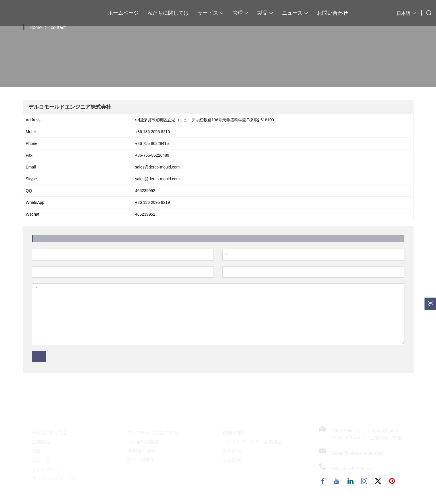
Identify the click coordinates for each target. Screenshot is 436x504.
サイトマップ (45, 469)
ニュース (295, 13)
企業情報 (41, 442)
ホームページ (123, 13)
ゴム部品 (232, 460)
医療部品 (232, 451)
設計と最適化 (141, 460)
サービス (211, 13)
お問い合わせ (333, 13)
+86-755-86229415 (352, 468)
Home (36, 27)
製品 (265, 13)
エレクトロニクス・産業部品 (253, 442)
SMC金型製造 (141, 451)
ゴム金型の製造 (143, 442)
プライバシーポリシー (55, 479)
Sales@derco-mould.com (358, 453)
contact (58, 27)
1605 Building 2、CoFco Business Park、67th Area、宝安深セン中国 (367, 434)
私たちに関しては (168, 13)
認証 (36, 451)
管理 (241, 13)
